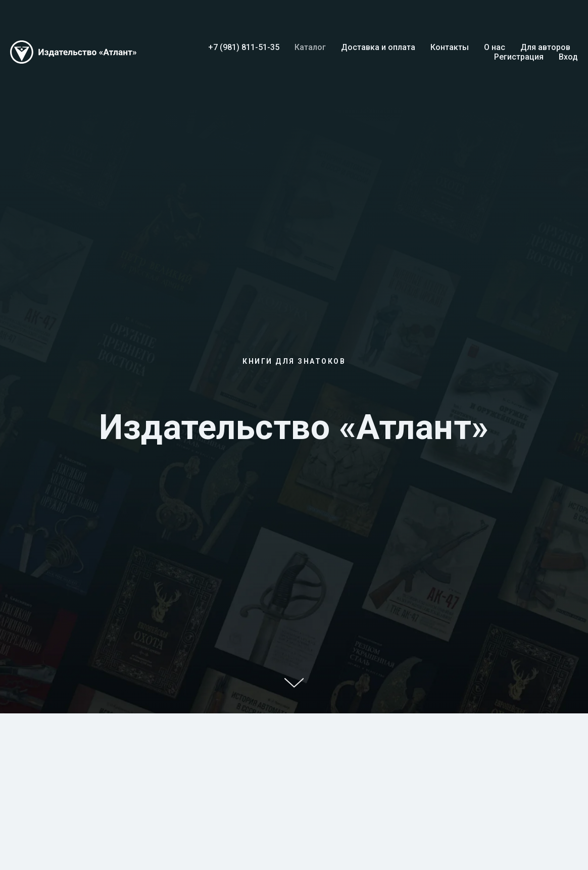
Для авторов (545, 47)
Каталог (310, 47)
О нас (495, 47)
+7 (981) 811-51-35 (244, 47)
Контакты (450, 47)
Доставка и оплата (378, 47)
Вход (568, 57)
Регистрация (519, 57)
